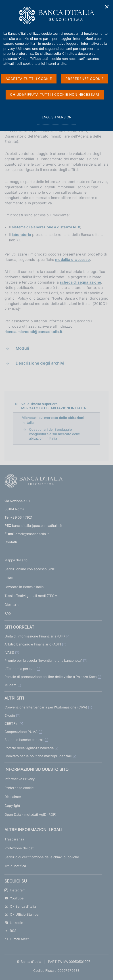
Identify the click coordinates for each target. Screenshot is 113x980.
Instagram (15, 890)
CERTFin (11, 723)
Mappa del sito (16, 560)
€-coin (10, 715)
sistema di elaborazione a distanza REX (46, 227)
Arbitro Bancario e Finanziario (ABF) (33, 644)
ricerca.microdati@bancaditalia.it (33, 332)
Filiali (9, 578)
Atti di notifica (15, 866)
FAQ (8, 614)
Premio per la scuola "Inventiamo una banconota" (43, 660)
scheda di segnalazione (80, 282)
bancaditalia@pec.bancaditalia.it (37, 526)
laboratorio (21, 235)
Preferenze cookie (19, 788)
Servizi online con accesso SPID (30, 569)
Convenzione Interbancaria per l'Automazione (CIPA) (46, 707)
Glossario (12, 605)
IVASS (9, 652)
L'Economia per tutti (20, 669)
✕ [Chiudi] (107, 7)
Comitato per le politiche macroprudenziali (38, 756)
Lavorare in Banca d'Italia (24, 587)
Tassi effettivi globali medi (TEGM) (31, 596)
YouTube (14, 898)
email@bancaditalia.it (32, 534)
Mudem (10, 685)
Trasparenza (14, 839)
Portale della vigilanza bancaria (29, 748)
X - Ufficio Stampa (21, 914)
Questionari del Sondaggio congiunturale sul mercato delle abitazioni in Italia (55, 434)
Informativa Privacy (20, 779)
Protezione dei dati (19, 848)
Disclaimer (13, 797)
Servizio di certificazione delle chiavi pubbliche (42, 857)
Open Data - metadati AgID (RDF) (30, 815)
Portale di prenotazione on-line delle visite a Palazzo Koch (51, 677)
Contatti (11, 542)
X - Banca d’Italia (20, 906)
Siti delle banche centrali (24, 740)
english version (56, 120)
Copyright (12, 806)
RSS (10, 931)
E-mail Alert (17, 939)
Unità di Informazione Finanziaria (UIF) (35, 636)
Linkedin (14, 923)
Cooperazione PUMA (21, 732)
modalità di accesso (72, 260)
